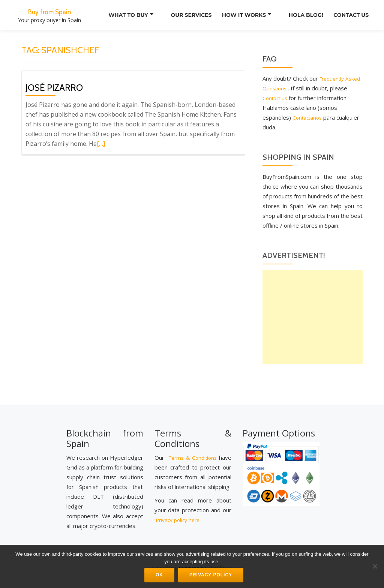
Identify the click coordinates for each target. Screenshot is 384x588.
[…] (101, 144)
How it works (239, 15)
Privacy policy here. (181, 526)
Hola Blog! (299, 15)
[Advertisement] (313, 317)
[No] (375, 566)
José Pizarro (54, 88)
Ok (159, 575)
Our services (182, 15)
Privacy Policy (211, 575)
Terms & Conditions (202, 454)
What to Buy (122, 15)
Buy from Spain (50, 11)
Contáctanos (330, 117)
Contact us (349, 15)
